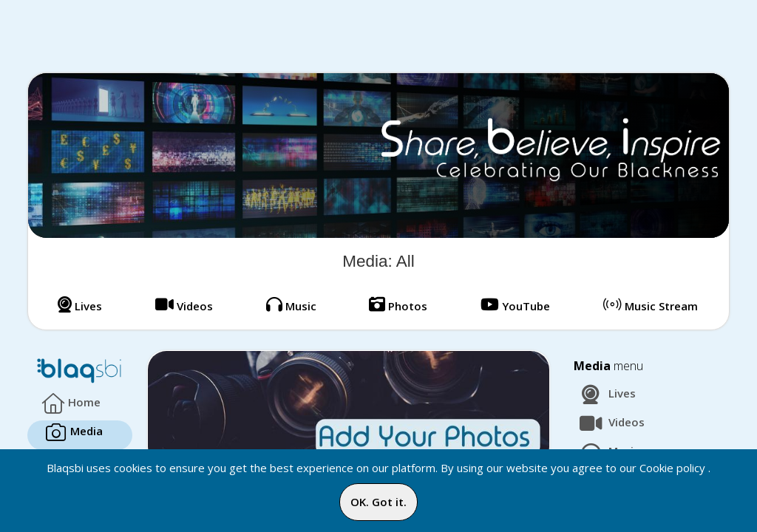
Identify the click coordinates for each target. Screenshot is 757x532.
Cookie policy (672, 468)
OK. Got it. (378, 502)
